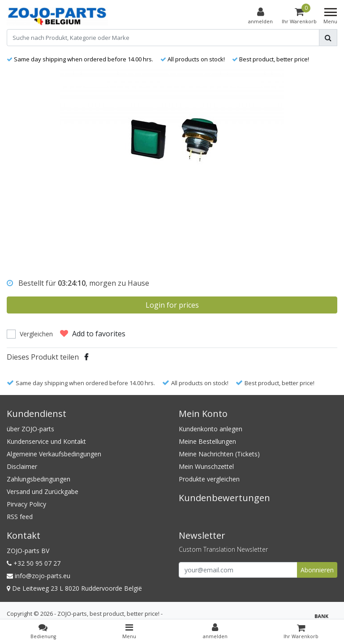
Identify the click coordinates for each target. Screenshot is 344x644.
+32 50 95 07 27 (34, 563)
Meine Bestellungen (207, 441)
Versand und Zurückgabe (43, 492)
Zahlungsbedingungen (39, 479)
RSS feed (20, 517)
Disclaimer (22, 466)
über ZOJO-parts (30, 429)
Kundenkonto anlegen (211, 429)
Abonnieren (317, 570)
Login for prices (172, 305)
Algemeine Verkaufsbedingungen (54, 454)
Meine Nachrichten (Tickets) (219, 454)
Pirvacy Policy (26, 504)
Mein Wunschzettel (206, 466)
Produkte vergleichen (209, 479)
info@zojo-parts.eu (39, 576)
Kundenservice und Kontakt (46, 441)
